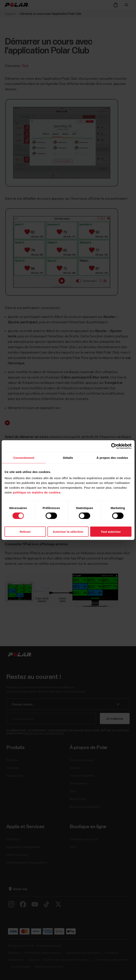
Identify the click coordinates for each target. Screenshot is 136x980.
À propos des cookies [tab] (112, 458)
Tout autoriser (111, 532)
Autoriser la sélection (68, 532)
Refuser (25, 532)
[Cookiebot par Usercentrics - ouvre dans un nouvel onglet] (114, 446)
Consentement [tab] (24, 458)
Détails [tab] (68, 458)
